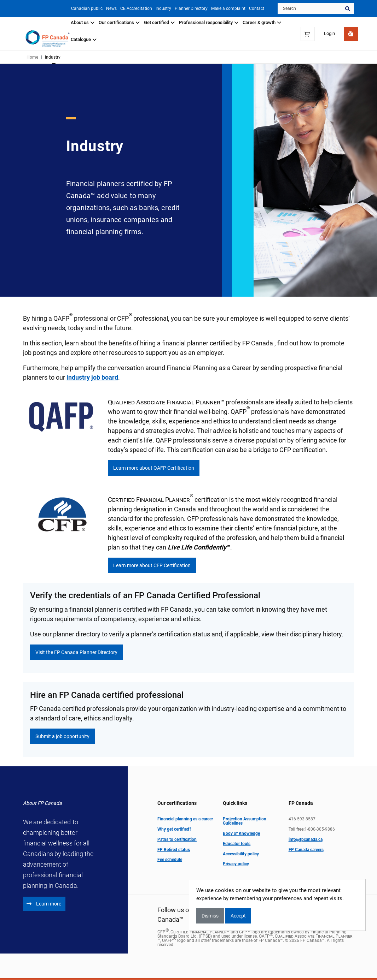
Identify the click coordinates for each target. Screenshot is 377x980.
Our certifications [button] (119, 23)
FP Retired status (174, 850)
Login (329, 34)
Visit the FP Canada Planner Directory (76, 652)
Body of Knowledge (241, 834)
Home (32, 57)
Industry (159, 8)
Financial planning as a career (185, 819)
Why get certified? (174, 830)
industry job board (92, 378)
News (104, 8)
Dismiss (210, 916)
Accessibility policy (241, 854)
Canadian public (78, 8)
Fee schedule (170, 860)
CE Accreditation (130, 8)
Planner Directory (188, 8)
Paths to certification (177, 839)
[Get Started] (351, 34)
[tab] (83, 25)
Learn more (44, 904)
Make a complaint (227, 8)
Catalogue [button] (84, 40)
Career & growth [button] (262, 23)
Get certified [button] (159, 23)
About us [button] (83, 23)
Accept (238, 916)
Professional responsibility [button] (209, 23)
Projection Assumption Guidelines (245, 821)
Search (348, 8)
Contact (257, 8)
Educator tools (237, 844)
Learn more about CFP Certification (152, 566)
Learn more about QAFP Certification (154, 468)
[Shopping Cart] (308, 34)
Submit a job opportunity (62, 737)
